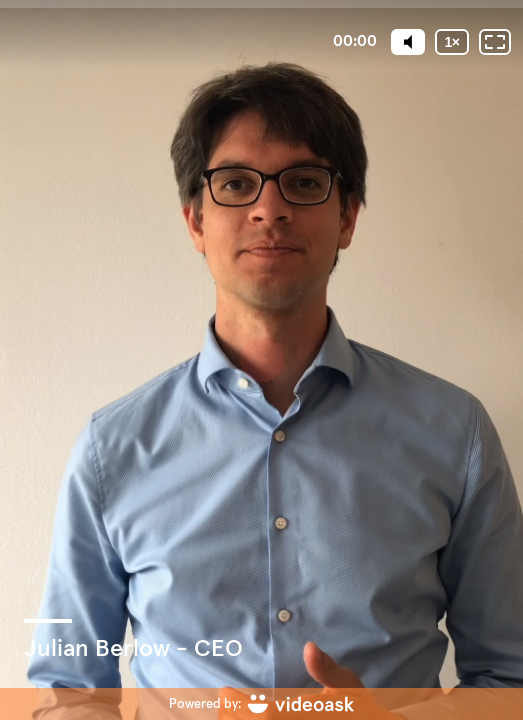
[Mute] (408, 42)
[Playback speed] (452, 42)
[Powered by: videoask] (261, 704)
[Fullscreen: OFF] (495, 42)
